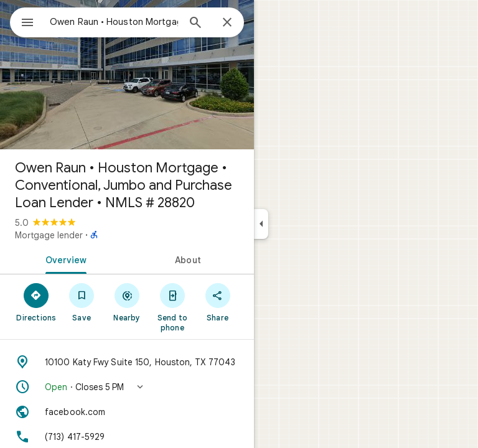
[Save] (82, 302)
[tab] (63, 259)
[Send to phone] (172, 307)
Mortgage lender (49, 235)
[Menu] (27, 24)
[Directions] (36, 302)
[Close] (227, 23)
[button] (127, 387)
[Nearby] (127, 302)
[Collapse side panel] (261, 224)
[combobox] (114, 22)
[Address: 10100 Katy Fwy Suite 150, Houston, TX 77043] (127, 362)
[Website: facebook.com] (127, 412)
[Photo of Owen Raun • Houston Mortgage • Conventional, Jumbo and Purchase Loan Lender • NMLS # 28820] (127, 75)
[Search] (195, 24)
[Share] (218, 302)
